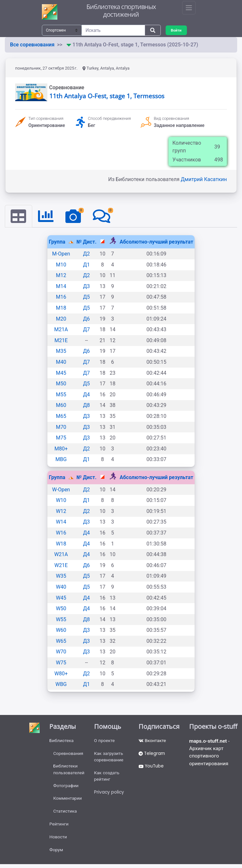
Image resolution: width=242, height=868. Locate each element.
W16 (61, 533)
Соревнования (68, 754)
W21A (61, 555)
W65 (61, 641)
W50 (61, 609)
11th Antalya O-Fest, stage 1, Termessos (107, 96)
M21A (61, 330)
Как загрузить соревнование (110, 758)
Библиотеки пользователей (69, 771)
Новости (58, 840)
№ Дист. (86, 242)
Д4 (87, 395)
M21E (61, 340)
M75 (61, 438)
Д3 (87, 286)
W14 (61, 522)
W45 (61, 598)
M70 (61, 427)
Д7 (87, 330)
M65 (61, 416)
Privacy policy (110, 794)
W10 (61, 501)
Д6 (87, 319)
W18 (61, 544)
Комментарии (68, 801)
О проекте (105, 741)
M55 (61, 395)
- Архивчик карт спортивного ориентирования (210, 753)
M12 (61, 276)
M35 (61, 351)
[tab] (19, 216)
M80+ (61, 449)
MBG (61, 460)
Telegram (152, 754)
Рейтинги (59, 827)
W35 (61, 576)
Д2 (87, 254)
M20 (61, 319)
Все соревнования (32, 45)
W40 (61, 587)
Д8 (87, 405)
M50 (61, 384)
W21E (61, 565)
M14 (61, 286)
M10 (61, 265)
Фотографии (66, 787)
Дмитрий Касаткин (204, 179)
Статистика (65, 814)
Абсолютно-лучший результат (156, 242)
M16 (61, 297)
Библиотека (61, 741)
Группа (58, 242)
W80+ (61, 674)
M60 (61, 405)
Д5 (87, 297)
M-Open (61, 254)
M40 (61, 362)
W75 (61, 663)
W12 (61, 511)
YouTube (152, 767)
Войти (177, 30)
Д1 (87, 265)
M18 (61, 308)
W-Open (61, 490)
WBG (61, 685)
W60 (61, 630)
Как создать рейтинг (107, 778)
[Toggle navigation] (189, 8)
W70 (61, 652)
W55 (61, 619)
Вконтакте (153, 741)
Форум (56, 854)
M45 (61, 373)
